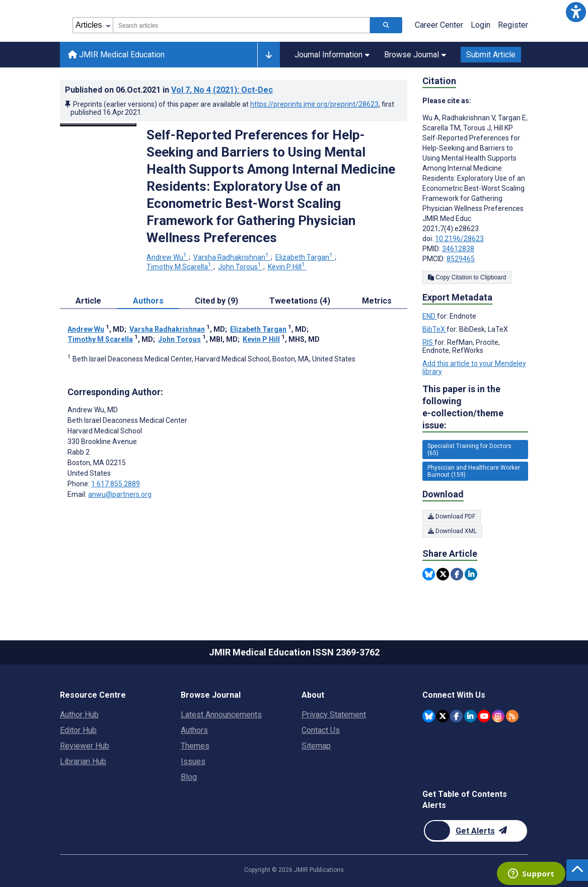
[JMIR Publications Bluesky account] (429, 716)
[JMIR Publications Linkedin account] (470, 716)
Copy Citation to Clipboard (467, 277)
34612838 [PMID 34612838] (458, 249)
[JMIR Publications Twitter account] (443, 716)
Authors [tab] (148, 301)
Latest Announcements (221, 715)
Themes (195, 746)
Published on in (169, 90)
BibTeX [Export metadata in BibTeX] (434, 329)
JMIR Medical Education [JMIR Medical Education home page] (116, 55)
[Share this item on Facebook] (457, 574)
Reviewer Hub (85, 746)
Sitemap (316, 746)
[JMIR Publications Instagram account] (498, 716)
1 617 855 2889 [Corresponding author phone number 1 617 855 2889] (116, 484)
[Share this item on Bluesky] (429, 574)
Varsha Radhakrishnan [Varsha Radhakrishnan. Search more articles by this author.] (232, 257)
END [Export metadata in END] (430, 316)
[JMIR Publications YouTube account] (484, 716)
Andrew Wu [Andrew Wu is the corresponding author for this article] (93, 410)
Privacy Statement (334, 715)
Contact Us (321, 730)
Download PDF (452, 516)
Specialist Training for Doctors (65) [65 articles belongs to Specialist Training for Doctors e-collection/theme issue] (469, 450)
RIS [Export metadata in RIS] (428, 342)
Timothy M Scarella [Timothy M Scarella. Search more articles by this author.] (180, 267)
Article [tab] (88, 301)
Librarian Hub (83, 761)
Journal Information (332, 55)
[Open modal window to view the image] (98, 125)
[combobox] (241, 25)
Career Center (439, 25)
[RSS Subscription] (512, 716)
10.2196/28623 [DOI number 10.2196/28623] (459, 239)
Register (513, 25)
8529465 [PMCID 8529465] (461, 259)
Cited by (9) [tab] (216, 301)
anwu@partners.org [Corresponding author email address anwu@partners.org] (120, 494)
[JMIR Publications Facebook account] (456, 716)
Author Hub (79, 715)
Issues (193, 761)
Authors (194, 730)
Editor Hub (78, 730)
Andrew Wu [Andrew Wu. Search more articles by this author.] (167, 257)
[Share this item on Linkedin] (471, 574)
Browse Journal (415, 55)
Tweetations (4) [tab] (300, 301)
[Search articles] (386, 25)
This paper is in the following (475, 408)
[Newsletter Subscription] (475, 831)
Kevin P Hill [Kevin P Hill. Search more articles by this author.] (287, 267)
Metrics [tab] (377, 301)
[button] (576, 12)
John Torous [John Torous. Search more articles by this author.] (240, 267)
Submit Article (491, 55)
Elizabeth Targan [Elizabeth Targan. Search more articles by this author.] (305, 257)
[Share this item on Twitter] (443, 574)
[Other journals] (269, 55)
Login (481, 25)
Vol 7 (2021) (222, 90)
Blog (189, 777)
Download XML (452, 531)
